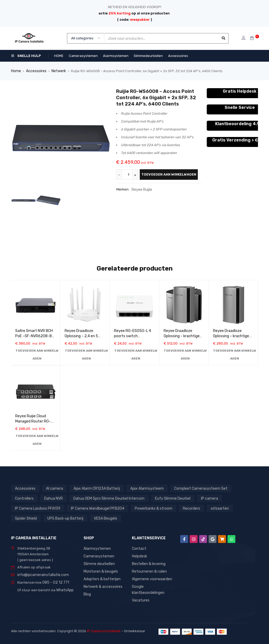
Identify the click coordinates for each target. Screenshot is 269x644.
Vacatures (140, 598)
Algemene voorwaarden (151, 577)
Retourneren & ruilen (149, 570)
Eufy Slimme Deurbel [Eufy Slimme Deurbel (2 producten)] (168, 498)
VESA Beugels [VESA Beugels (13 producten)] (102, 518)
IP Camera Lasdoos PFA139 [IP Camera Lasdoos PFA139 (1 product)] (37, 508)
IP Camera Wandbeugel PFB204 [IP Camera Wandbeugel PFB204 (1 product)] (95, 508)
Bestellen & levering (148, 563)
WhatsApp (64, 589)
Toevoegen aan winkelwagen (169, 174)
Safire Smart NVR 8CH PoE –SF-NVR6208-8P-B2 (36, 336)
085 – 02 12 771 (54, 582)
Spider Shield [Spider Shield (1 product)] (26, 518)
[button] (37, 354)
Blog (87, 592)
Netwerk (57, 71)
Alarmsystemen (96, 548)
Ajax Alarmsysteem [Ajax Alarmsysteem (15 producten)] (141, 488)
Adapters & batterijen (101, 577)
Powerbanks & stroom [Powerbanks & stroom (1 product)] (149, 508)
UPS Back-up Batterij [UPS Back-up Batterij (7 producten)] (64, 518)
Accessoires (35, 71)
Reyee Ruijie (141, 189)
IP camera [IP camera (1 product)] (203, 498)
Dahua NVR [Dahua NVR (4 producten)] (53, 498)
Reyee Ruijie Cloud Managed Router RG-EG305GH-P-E (33, 421)
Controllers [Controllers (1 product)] (24, 498)
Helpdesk (139, 555)
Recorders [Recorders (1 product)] (186, 508)
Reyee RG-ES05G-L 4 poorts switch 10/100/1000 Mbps (133, 336)
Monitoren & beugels (100, 570)
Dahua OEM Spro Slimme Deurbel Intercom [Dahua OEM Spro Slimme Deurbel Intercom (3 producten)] (107, 498)
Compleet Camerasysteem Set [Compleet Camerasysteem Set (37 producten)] (192, 488)
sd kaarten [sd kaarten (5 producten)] (214, 508)
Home (16, 71)
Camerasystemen (98, 555)
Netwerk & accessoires (102, 585)
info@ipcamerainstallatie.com (41, 574)
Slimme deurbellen (99, 563)
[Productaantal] (129, 174)
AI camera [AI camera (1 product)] (54, 488)
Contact (138, 548)
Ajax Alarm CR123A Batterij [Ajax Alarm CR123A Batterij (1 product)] (94, 488)
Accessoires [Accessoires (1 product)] (25, 488)
